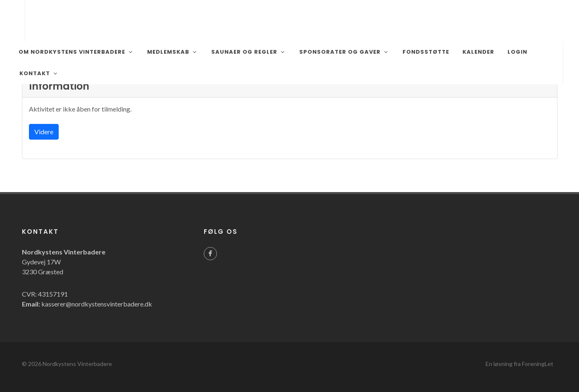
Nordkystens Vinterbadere (77, 364)
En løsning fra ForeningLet (519, 364)
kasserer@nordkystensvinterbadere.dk (97, 304)
